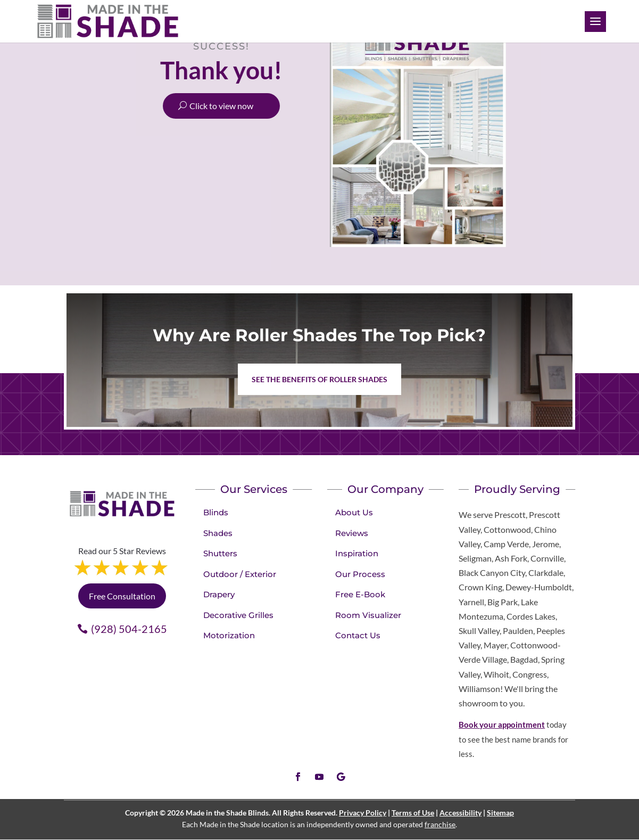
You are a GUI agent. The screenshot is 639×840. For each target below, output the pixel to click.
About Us (354, 512)
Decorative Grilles (238, 615)
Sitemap (500, 813)
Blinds (216, 512)
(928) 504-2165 (129, 629)
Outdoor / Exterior (240, 574)
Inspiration (357, 553)
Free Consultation (122, 596)
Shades (218, 533)
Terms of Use (413, 813)
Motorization (229, 635)
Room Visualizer (368, 615)
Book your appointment (502, 724)
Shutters (220, 553)
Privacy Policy (363, 813)
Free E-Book (360, 594)
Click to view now (221, 106)
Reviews (352, 533)
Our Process (360, 574)
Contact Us (358, 635)
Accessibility (460, 813)
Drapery (219, 594)
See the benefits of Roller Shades (319, 379)
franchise (440, 824)
